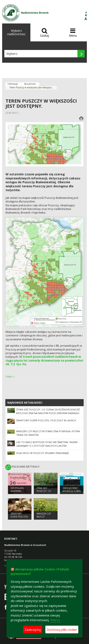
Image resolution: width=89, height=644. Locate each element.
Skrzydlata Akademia (17, 490)
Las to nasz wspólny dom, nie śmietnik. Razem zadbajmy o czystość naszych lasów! (47, 444)
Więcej (55, 620)
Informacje (13, 84)
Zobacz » (10, 377)
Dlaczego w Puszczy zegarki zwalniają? (43, 453)
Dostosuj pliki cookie (62, 629)
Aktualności (30, 84)
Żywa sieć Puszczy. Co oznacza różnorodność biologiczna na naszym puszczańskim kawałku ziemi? (48, 413)
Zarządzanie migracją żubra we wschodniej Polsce (72, 493)
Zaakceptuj (33, 629)
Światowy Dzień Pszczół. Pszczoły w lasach (46, 420)
